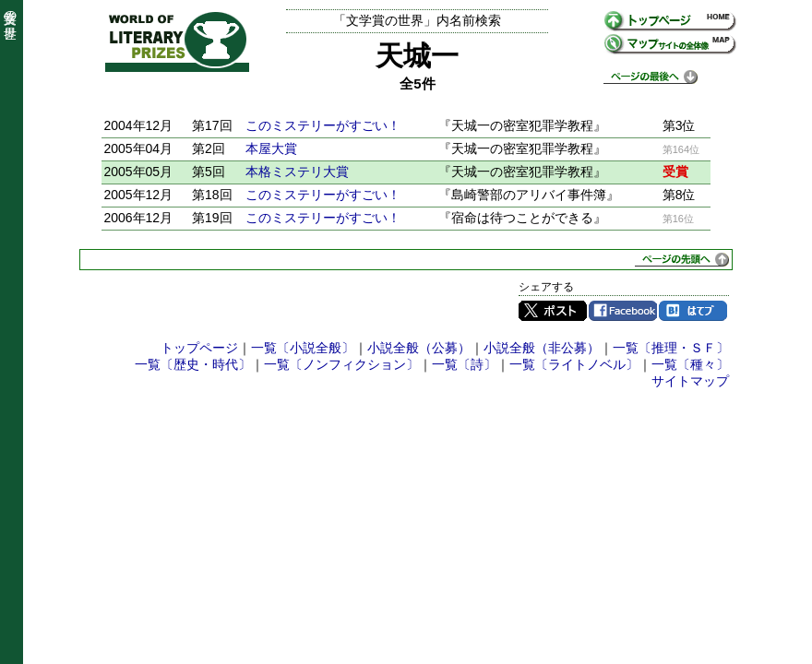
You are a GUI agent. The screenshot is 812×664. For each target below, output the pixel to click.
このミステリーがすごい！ (323, 125)
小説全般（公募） (419, 348)
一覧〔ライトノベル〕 (574, 364)
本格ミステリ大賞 (297, 172)
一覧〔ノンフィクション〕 (341, 364)
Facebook (623, 311)
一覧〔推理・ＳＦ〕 (671, 348)
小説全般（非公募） (542, 348)
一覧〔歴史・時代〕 (193, 364)
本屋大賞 (271, 148)
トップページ (199, 348)
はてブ (693, 311)
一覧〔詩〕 (464, 364)
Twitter (553, 311)
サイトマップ (690, 381)
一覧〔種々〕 (690, 364)
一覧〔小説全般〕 (303, 348)
